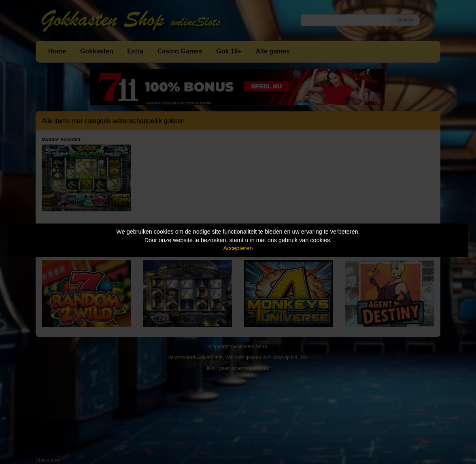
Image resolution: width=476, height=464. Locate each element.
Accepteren (238, 248)
